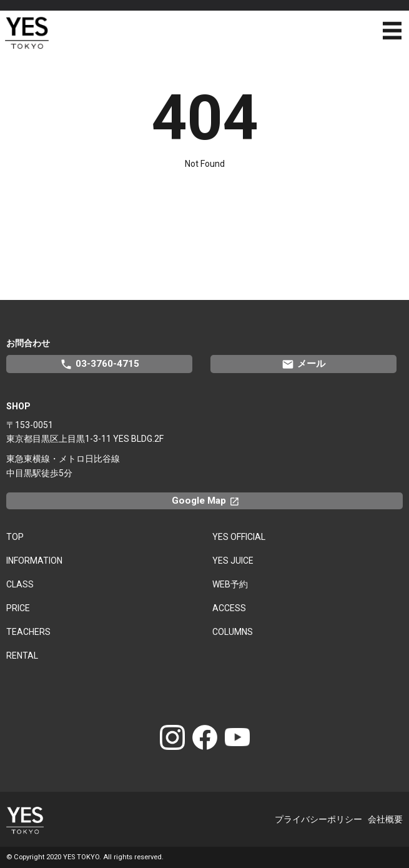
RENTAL (22, 656)
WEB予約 (230, 584)
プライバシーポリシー (318, 819)
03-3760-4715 (100, 364)
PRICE (18, 608)
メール (303, 364)
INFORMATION (34, 561)
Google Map (211, 501)
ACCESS (229, 608)
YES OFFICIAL (239, 537)
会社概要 (385, 819)
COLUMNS (233, 632)
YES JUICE (233, 561)
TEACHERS (28, 632)
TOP (15, 537)
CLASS (20, 584)
